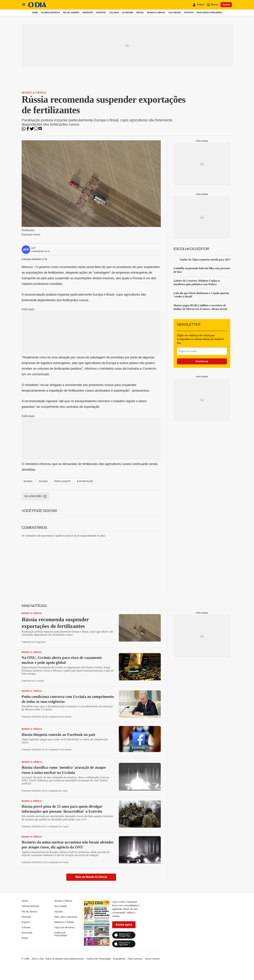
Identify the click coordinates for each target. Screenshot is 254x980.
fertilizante (62, 481)
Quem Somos (152, 959)
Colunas (114, 13)
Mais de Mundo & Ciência (91, 877)
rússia (43, 481)
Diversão (88, 13)
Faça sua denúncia (64, 927)
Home (35, 13)
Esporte (101, 13)
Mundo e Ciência (156, 13)
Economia (128, 13)
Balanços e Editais (64, 922)
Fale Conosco (135, 959)
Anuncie (80, 959)
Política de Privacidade (61, 934)
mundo (28, 481)
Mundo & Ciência (34, 93)
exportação (85, 481)
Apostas (189, 13)
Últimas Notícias (50, 13)
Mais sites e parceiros (210, 13)
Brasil (140, 13)
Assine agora (124, 925)
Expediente (119, 959)
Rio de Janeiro (71, 13)
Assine (226, 5)
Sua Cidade (175, 13)
